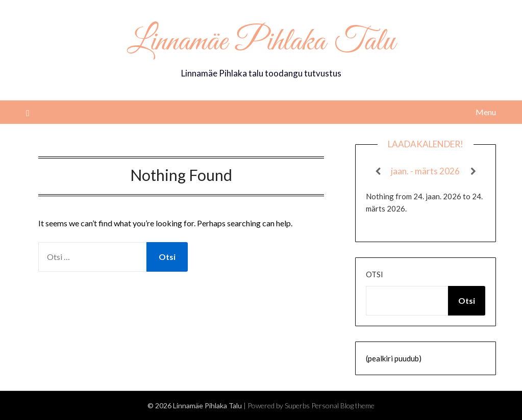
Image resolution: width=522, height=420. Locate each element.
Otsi (375, 274)
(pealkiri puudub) (394, 358)
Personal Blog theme (343, 405)
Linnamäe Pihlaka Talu (261, 42)
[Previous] (378, 171)
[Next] (473, 171)
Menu (486, 112)
